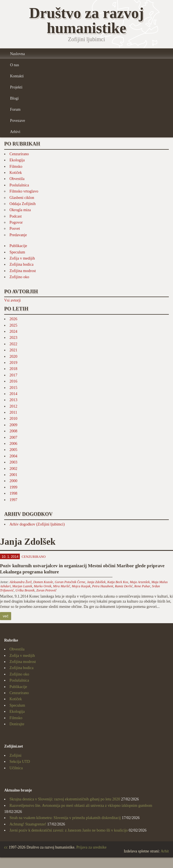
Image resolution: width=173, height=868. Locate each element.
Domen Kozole (43, 582)
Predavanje (18, 235)
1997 (13, 500)
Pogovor (16, 222)
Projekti (16, 87)
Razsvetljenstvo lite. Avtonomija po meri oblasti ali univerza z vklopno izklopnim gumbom (81, 806)
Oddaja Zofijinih (23, 204)
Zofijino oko (19, 277)
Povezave (18, 121)
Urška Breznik (25, 590)
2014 (13, 394)
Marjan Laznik (22, 586)
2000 (13, 481)
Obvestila (17, 179)
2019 (13, 363)
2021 (13, 350)
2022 (13, 344)
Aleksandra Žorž (20, 582)
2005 (13, 450)
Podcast (16, 216)
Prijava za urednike (92, 847)
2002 (13, 469)
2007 (13, 437)
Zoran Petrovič (46, 590)
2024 (13, 331)
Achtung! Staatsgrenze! (28, 824)
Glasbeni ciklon (22, 198)
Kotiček (16, 173)
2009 (13, 425)
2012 (13, 406)
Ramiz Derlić (124, 586)
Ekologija (17, 160)
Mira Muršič (62, 586)
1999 (13, 487)
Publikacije (18, 246)
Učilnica (16, 768)
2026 (13, 319)
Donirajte (17, 724)
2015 (13, 388)
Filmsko (16, 167)
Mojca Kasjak (81, 586)
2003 (13, 462)
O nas (15, 65)
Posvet (15, 229)
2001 (13, 475)
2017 (13, 375)
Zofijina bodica (21, 264)
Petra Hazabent (103, 586)
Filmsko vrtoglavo (24, 191)
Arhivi (15, 132)
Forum (15, 109)
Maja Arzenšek (140, 582)
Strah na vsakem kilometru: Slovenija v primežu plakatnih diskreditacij (65, 818)
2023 (13, 338)
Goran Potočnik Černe (70, 582)
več (6, 616)
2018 (13, 369)
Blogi (14, 98)
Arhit (165, 851)
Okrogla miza (20, 210)
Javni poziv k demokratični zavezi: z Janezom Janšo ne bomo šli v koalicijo (69, 830)
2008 (13, 431)
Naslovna (17, 54)
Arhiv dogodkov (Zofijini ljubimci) (37, 524)
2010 (13, 419)
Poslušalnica (19, 185)
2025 (13, 325)
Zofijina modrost (23, 271)
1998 (13, 493)
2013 (13, 400)
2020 (13, 357)
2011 (13, 412)
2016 (13, 381)
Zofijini (15, 755)
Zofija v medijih (22, 258)
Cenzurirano (19, 154)
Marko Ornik (43, 586)
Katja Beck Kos (118, 582)
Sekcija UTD (20, 762)
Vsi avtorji (13, 300)
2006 (13, 444)
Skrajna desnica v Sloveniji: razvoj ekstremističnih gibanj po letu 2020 (65, 799)
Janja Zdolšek (96, 582)
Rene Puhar (142, 586)
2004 (13, 456)
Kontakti (17, 76)
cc (6, 847)
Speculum (17, 252)
